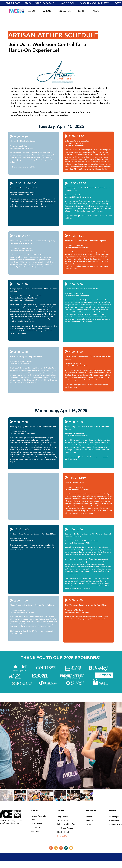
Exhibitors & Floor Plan (66, 824)
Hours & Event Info (38, 816)
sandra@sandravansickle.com (24, 115)
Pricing (34, 820)
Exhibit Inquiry (114, 817)
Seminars (89, 821)
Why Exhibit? (114, 821)
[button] (32, 11)
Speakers (89, 817)
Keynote (89, 825)
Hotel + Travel (63, 832)
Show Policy (36, 832)
